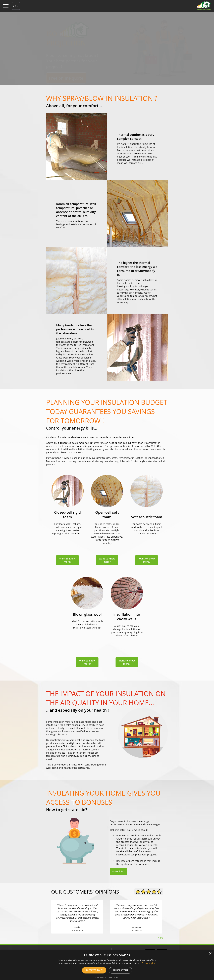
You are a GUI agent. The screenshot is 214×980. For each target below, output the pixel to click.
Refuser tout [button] (120, 970)
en (15, 6)
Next (160, 938)
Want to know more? (67, 560)
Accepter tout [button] (94, 970)
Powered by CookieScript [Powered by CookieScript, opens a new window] (107, 977)
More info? (118, 871)
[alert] (107, 965)
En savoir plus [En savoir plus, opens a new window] (148, 963)
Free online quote (66, 78)
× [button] (210, 954)
